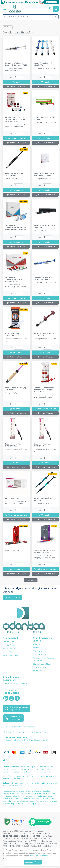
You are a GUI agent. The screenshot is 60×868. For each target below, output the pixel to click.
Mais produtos (31, 580)
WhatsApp (37, 651)
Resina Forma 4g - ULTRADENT (13, 335)
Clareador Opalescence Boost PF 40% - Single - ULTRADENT (44, 390)
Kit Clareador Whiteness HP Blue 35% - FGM (44, 551)
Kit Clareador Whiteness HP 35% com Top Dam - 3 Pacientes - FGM (15, 119)
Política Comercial (40, 655)
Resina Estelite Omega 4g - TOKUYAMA (16, 174)
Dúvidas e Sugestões (41, 664)
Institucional (38, 644)
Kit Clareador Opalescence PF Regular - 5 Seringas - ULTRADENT (16, 228)
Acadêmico (37, 648)
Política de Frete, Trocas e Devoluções (43, 659)
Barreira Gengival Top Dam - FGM (43, 499)
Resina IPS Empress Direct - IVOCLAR (45, 227)
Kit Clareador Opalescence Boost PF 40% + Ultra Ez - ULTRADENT (15, 279)
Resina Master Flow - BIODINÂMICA (14, 445)
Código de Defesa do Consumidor (41, 669)
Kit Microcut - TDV (13, 498)
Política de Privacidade (39, 856)
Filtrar (8, 27)
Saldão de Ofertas (10, 655)
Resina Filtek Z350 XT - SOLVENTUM (44, 64)
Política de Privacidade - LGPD (15, 683)
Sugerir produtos (12, 597)
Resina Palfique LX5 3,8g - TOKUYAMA (16, 389)
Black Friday (8, 652)
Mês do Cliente (9, 645)
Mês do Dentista (10, 648)
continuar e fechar (33, 862)
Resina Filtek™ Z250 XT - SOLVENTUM (44, 335)
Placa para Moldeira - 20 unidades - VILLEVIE (44, 174)
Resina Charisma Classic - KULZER (45, 118)
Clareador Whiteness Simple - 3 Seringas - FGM (16, 64)
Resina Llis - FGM (12, 550)
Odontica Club (9, 641)
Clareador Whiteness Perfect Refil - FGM (43, 278)
